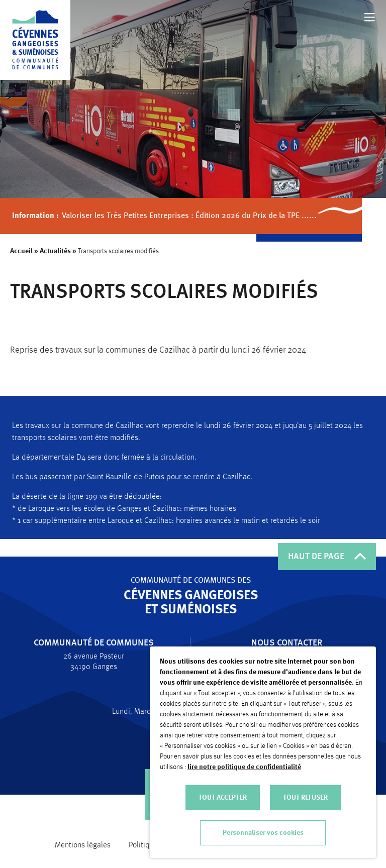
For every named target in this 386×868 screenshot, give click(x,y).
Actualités (56, 251)
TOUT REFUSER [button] (305, 798)
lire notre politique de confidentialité (244, 767)
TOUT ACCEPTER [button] (223, 798)
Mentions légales (83, 845)
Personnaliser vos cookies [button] (263, 833)
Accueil (22, 251)
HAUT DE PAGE (327, 557)
